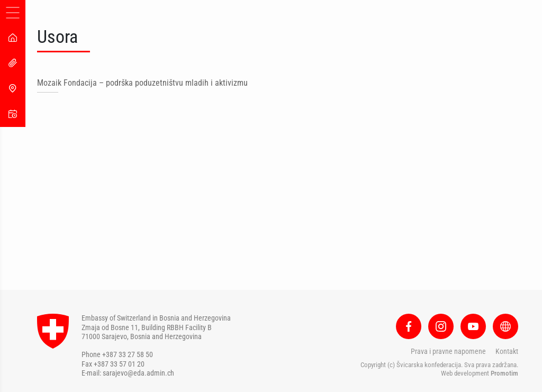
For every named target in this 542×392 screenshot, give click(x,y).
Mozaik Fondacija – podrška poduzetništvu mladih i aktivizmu (142, 83)
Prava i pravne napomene (448, 351)
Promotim (504, 373)
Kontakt (507, 351)
